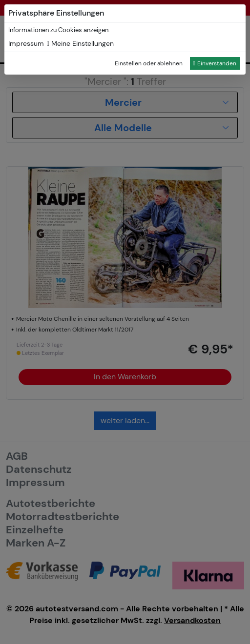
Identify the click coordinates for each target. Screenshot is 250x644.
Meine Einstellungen (80, 43)
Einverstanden (215, 63)
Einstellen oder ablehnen (149, 63)
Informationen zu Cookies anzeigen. (59, 30)
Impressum (26, 43)
